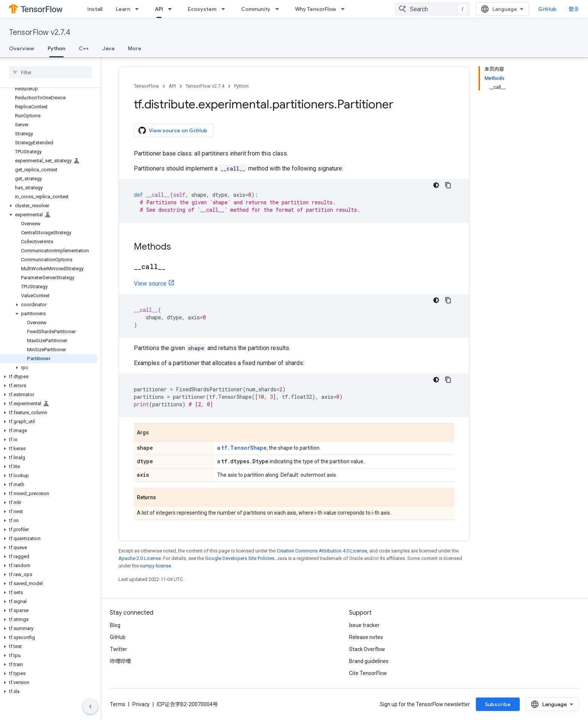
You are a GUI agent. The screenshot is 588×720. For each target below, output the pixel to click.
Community (256, 9)
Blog (115, 625)
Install (95, 9)
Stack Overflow (367, 649)
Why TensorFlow (316, 9)
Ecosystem (202, 9)
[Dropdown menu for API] (172, 9)
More (135, 48)
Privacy (141, 704)
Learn (123, 9)
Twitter (118, 649)
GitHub (547, 9)
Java (108, 48)
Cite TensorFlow (368, 673)
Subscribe (498, 704)
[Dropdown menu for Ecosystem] (225, 9)
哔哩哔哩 (120, 661)
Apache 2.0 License (140, 558)
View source (150, 284)
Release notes (366, 637)
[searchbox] (50, 72)
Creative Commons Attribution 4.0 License (322, 551)
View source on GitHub (173, 130)
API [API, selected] (159, 9)
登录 (574, 9)
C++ (84, 48)
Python (241, 86)
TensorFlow (146, 86)
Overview (22, 48)
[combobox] (432, 9)
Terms (118, 704)
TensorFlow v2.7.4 (40, 32)
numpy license (155, 566)
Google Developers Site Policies (240, 558)
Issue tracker (364, 625)
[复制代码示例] (448, 185)
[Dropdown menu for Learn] (139, 9)
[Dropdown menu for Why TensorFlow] (345, 9)
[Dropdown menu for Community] (279, 9)
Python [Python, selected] (56, 48)
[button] (49, 206)
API (172, 86)
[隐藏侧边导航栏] (90, 707)
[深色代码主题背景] (436, 185)
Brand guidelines (369, 661)
